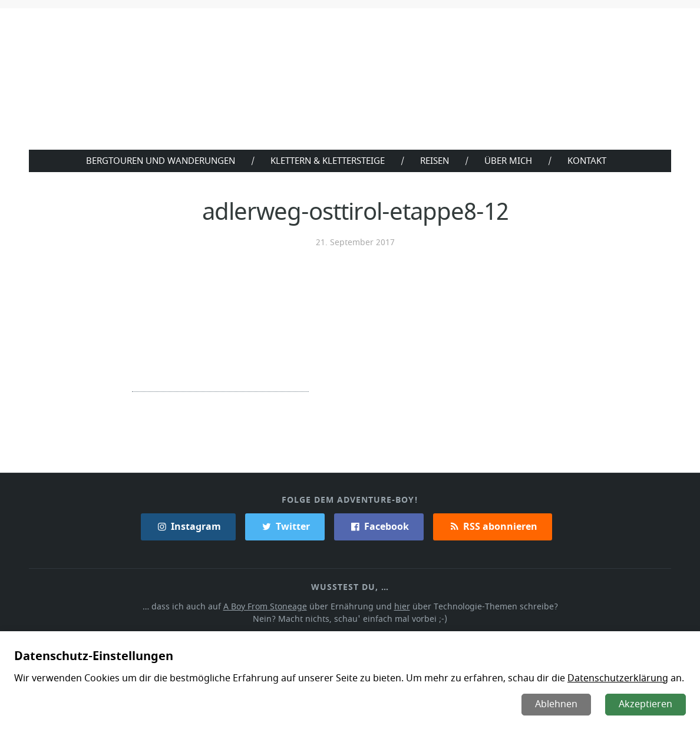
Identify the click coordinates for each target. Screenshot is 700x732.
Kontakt (590, 160)
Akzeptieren (646, 704)
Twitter (285, 526)
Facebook (379, 526)
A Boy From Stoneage (268, 606)
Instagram (189, 526)
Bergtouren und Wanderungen (158, 160)
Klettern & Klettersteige (327, 160)
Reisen (436, 160)
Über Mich (511, 160)
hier (401, 606)
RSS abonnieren (492, 526)
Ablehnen (557, 704)
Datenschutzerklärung (610, 678)
